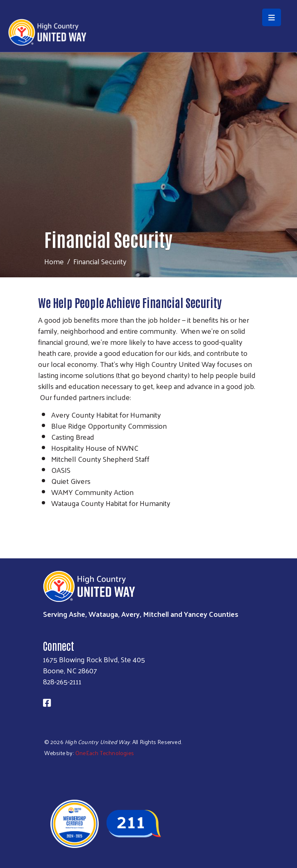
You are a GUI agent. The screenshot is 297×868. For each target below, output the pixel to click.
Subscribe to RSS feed (41, 518)
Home (54, 261)
